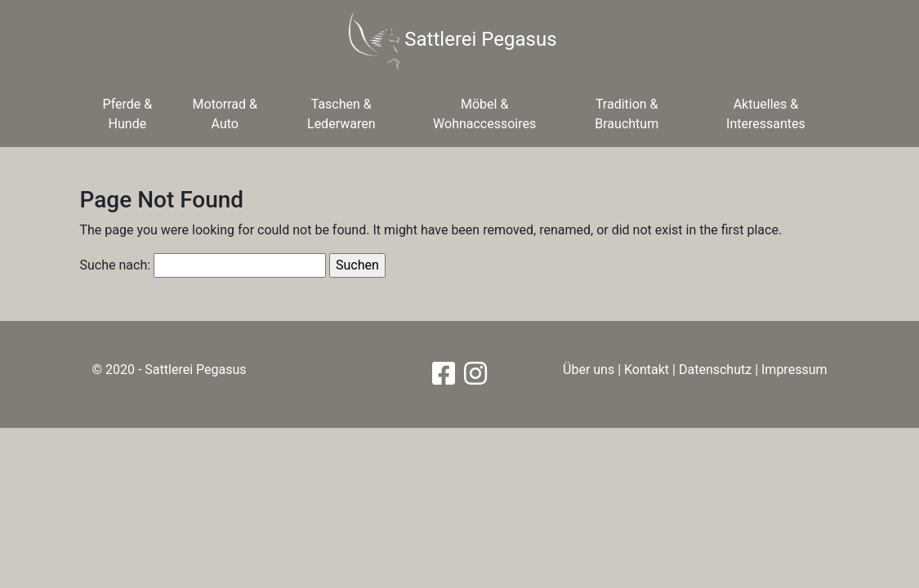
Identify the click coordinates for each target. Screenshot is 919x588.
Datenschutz (715, 370)
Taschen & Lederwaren (341, 114)
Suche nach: (116, 265)
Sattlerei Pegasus (453, 41)
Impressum (794, 370)
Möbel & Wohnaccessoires (484, 114)
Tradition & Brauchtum (627, 114)
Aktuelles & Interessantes (766, 114)
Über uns (589, 370)
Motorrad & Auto (225, 114)
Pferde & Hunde (128, 114)
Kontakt (647, 370)
